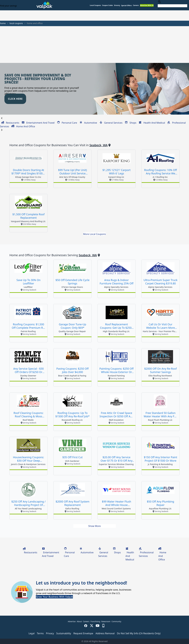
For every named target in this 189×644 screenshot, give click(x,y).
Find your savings (8, 6)
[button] (127, 6)
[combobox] (172, 5)
